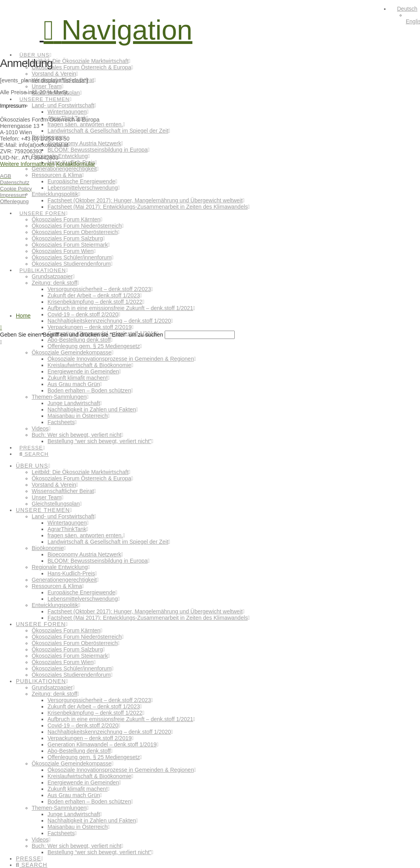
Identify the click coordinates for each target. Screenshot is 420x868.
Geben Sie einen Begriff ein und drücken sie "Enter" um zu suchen (82, 335)
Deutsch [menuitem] (407, 9)
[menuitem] (404, 9)
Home (23, 316)
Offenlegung (14, 201)
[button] (118, 30)
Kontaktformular (75, 164)
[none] (405, 15)
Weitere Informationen (27, 164)
